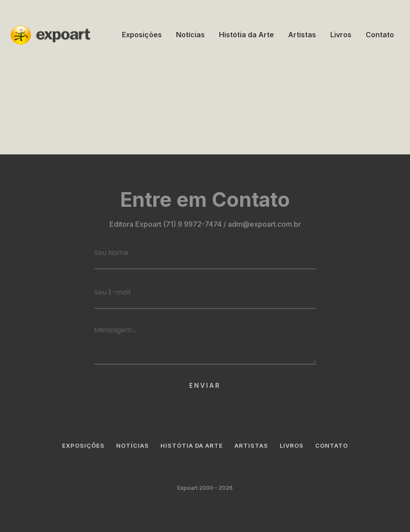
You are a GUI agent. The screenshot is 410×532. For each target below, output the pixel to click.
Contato (380, 35)
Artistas (302, 35)
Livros (341, 35)
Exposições (142, 35)
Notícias (190, 35)
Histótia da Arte (246, 35)
